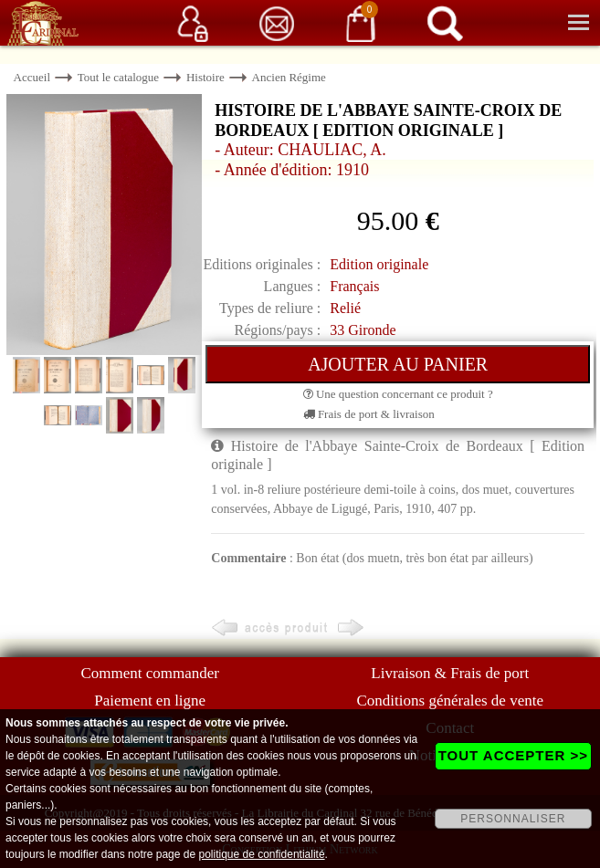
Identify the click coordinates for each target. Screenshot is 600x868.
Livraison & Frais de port (450, 673)
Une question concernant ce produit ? (398, 394)
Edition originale (379, 264)
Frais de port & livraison (369, 414)
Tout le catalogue (118, 77)
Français (354, 286)
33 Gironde (363, 330)
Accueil (32, 77)
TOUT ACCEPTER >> (513, 755)
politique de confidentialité (261, 854)
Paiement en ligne (150, 701)
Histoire (205, 77)
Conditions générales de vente (450, 701)
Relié (345, 308)
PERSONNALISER (513, 819)
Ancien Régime (289, 77)
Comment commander (150, 673)
